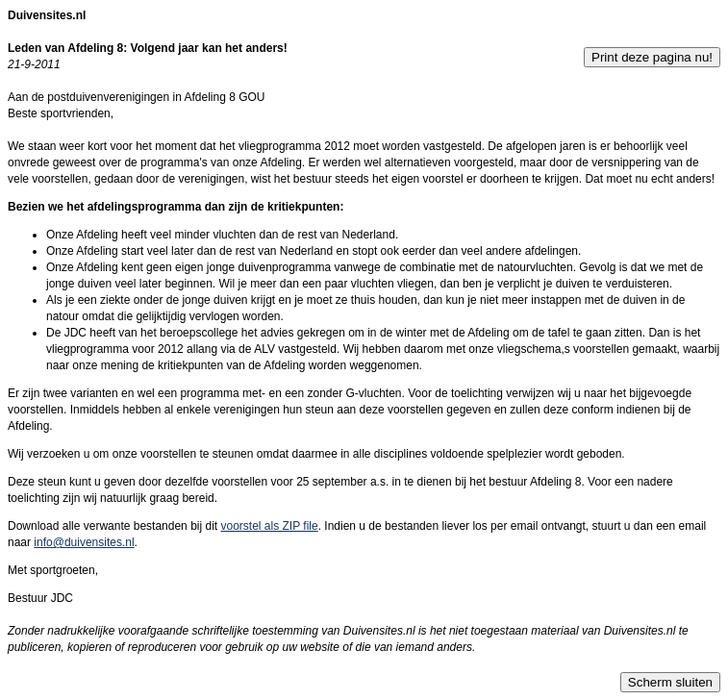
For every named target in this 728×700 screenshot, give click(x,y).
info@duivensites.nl (84, 542)
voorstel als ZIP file (269, 526)
